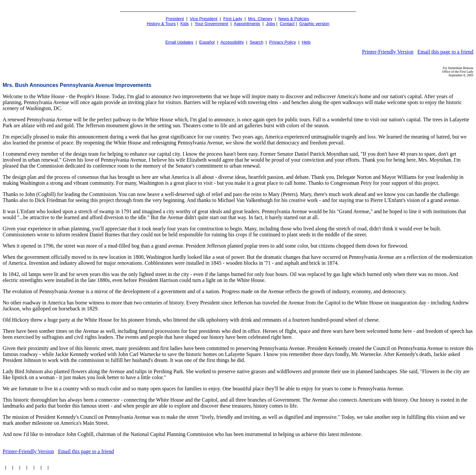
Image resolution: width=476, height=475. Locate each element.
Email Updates (179, 42)
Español (207, 42)
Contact (287, 24)
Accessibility (232, 42)
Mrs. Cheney (260, 19)
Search (256, 42)
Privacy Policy (282, 42)
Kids (185, 24)
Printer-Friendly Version (388, 52)
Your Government (211, 24)
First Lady (233, 19)
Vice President (204, 19)
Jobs (271, 24)
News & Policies (294, 19)
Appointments (247, 24)
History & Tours (161, 24)
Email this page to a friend (445, 52)
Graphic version (314, 24)
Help (306, 42)
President (175, 19)
